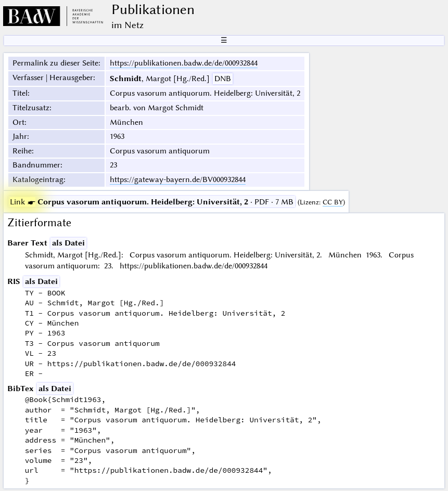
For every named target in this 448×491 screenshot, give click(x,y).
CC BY (333, 202)
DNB (223, 79)
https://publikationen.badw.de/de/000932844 (184, 63)
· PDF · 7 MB (152, 202)
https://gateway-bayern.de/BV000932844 (178, 179)
